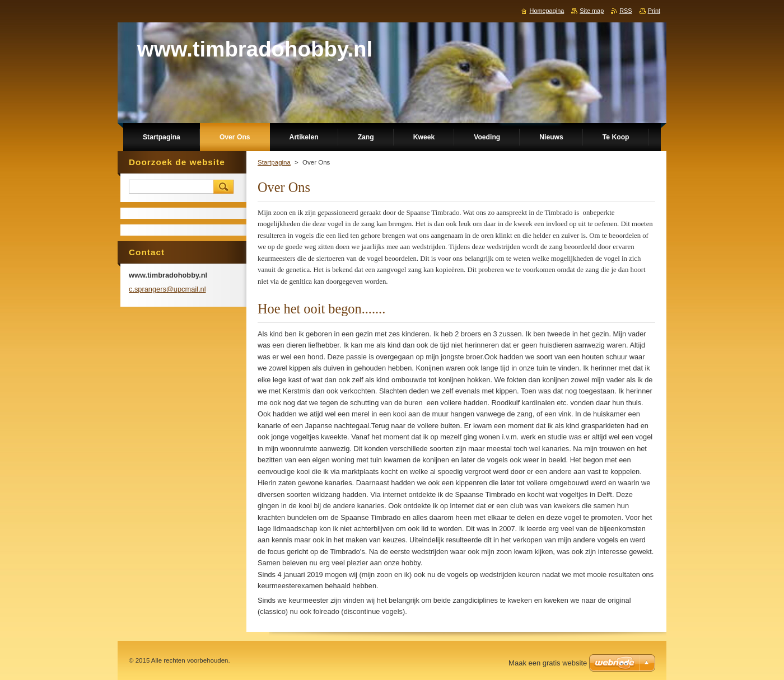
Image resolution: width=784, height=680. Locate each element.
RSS (626, 11)
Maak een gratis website (548, 663)
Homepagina (547, 11)
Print (654, 11)
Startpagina (274, 162)
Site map (592, 11)
